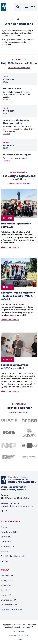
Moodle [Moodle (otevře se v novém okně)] (5, 595)
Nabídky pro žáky (9, 532)
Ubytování (6, 537)
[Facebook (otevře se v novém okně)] (2, 511)
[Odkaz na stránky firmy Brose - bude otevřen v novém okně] (29, 420)
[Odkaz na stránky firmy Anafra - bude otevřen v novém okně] (29, 433)
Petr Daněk (26, 627)
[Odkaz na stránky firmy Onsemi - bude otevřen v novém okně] (9, 420)
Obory (4, 527)
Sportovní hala (8, 547)
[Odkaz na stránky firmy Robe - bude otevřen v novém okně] (9, 433)
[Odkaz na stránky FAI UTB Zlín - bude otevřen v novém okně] (29, 457)
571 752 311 (14, 503)
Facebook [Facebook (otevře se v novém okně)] (6, 576)
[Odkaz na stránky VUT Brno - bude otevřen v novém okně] (9, 457)
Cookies (19, 639)
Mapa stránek (19, 631)
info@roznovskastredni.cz (21, 506)
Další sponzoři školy (19, 412)
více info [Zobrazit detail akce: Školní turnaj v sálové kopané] (7, 161)
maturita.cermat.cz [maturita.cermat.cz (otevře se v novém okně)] (10, 610)
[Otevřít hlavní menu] (30, 7)
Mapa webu (7, 551)
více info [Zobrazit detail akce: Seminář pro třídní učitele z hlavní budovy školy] (7, 134)
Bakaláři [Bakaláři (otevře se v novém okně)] (5, 585)
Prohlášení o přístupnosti (13, 556)
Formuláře (6, 542)
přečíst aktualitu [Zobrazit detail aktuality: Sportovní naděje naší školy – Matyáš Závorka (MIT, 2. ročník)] (10, 320)
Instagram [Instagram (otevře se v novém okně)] (6, 581)
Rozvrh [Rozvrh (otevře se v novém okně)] (4, 590)
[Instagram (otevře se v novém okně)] (7, 511)
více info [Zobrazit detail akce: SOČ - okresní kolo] (7, 99)
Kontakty (5, 561)
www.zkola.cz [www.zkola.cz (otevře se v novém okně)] (7, 600)
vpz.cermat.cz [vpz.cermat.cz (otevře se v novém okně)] (8, 605)
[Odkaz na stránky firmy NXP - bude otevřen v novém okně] (9, 446)
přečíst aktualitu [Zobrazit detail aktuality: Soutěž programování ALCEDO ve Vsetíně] (10, 392)
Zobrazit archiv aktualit (19, 184)
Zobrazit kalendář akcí (19, 68)
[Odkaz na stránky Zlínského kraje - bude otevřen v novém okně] (29, 446)
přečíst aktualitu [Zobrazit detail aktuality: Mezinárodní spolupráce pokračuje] (10, 247)
